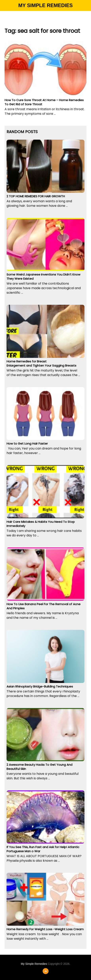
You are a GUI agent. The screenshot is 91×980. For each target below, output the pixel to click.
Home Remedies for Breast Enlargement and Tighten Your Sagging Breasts (41, 363)
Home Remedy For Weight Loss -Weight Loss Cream (45, 929)
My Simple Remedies (45, 5)
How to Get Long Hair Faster (27, 443)
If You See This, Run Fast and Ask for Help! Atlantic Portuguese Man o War (43, 849)
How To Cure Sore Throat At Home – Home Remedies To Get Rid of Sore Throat (44, 102)
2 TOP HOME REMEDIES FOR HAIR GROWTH (36, 196)
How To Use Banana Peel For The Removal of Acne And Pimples (44, 606)
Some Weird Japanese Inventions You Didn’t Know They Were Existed (43, 277)
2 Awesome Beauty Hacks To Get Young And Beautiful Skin (39, 767)
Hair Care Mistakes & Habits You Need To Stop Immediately (41, 524)
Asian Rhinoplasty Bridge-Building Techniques (40, 686)
